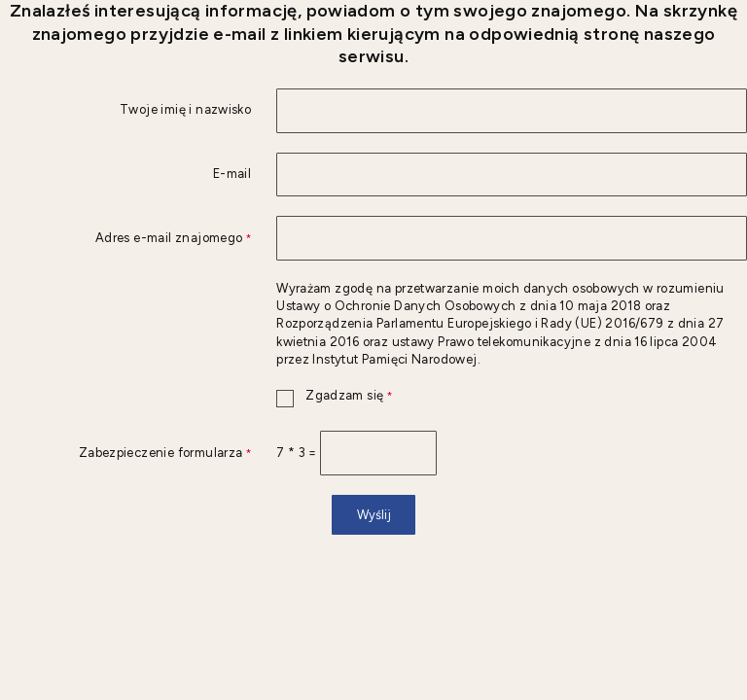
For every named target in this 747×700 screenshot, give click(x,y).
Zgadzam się (334, 396)
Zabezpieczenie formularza (125, 454)
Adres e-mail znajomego (125, 239)
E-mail (232, 175)
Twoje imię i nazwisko (185, 110)
